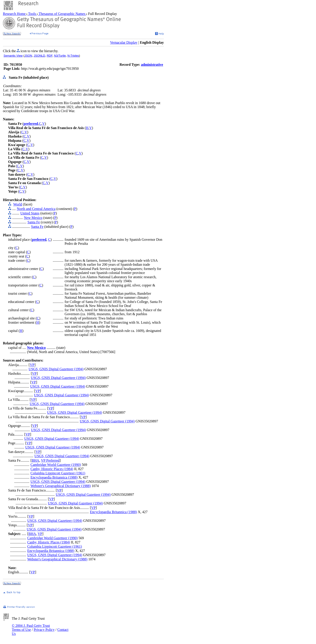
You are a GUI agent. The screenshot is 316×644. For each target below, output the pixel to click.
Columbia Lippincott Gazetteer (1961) (58, 473)
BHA (35, 460)
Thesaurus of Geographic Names (62, 14)
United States (30, 213)
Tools (32, 14)
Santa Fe (34, 222)
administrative (152, 65)
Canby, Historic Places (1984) (52, 469)
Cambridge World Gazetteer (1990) (56, 465)
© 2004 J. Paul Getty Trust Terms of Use (31, 628)
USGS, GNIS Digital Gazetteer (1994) (56, 369)
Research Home (15, 14)
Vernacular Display (124, 42)
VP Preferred (50, 460)
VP (32, 365)
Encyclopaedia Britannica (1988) (54, 477)
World (18, 204)
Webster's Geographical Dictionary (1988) (61, 486)
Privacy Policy (44, 630)
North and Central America (36, 209)
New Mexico (33, 218)
